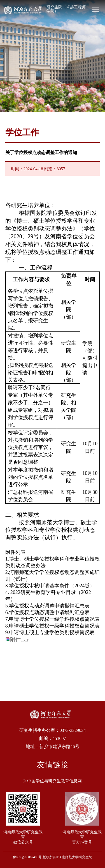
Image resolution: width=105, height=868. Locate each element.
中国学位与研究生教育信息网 (53, 781)
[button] (48, 105)
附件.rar (19, 639)
